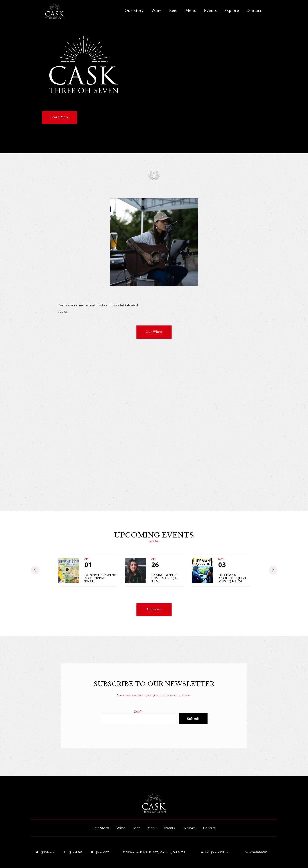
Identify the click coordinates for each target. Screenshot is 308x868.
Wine (156, 11)
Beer (173, 11)
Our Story (134, 11)
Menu (191, 11)
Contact (254, 11)
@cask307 (75, 852)
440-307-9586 (259, 852)
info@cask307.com (218, 852)
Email (139, 712)
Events (210, 11)
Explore (232, 11)
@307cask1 (48, 852)
